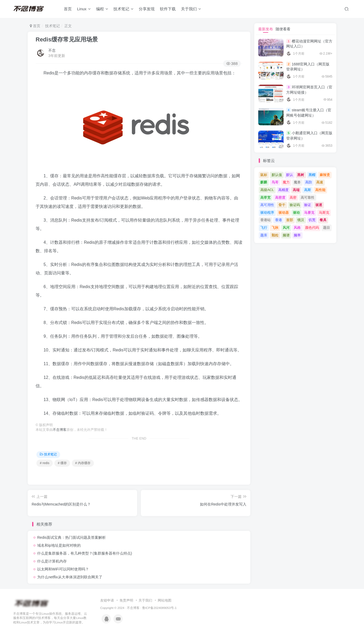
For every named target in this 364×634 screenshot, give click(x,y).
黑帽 (312, 175)
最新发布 (266, 29)
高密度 (280, 197)
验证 (308, 205)
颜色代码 (312, 228)
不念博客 (60, 430)
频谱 (286, 235)
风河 (286, 228)
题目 (327, 228)
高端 (296, 190)
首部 (290, 220)
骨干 (282, 205)
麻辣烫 (325, 175)
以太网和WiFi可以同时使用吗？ (63, 569)
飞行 (264, 228)
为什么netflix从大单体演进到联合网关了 (70, 577)
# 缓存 (62, 463)
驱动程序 (267, 213)
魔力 (286, 182)
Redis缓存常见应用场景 (67, 39)
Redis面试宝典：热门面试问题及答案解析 (71, 537)
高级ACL (267, 190)
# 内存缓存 (83, 463)
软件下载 (168, 9)
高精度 (283, 190)
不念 (52, 50)
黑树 (301, 175)
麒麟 (264, 182)
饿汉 (301, 220)
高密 (293, 197)
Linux (84, 9)
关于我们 (191, 9)
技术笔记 (123, 9)
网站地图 (165, 600)
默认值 (277, 175)
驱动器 (284, 213)
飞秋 (275, 228)
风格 (297, 228)
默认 (290, 175)
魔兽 (297, 182)
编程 (102, 9)
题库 (264, 235)
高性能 (320, 190)
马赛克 (309, 213)
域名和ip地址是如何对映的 (59, 545)
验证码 (295, 205)
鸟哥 (275, 182)
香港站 (265, 220)
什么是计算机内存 (52, 561)
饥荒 (312, 220)
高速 (320, 182)
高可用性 (267, 205)
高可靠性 (308, 197)
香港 (279, 220)
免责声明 (126, 600)
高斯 (308, 190)
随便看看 (283, 29)
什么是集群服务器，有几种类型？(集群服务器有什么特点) (85, 553)
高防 (309, 182)
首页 (68, 9)
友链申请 (107, 600)
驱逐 (319, 205)
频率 (297, 235)
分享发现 (147, 9)
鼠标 (264, 175)
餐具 (323, 220)
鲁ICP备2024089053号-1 (159, 608)
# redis (45, 463)
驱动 (296, 213)
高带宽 (265, 197)
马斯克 (324, 213)
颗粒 (275, 235)
